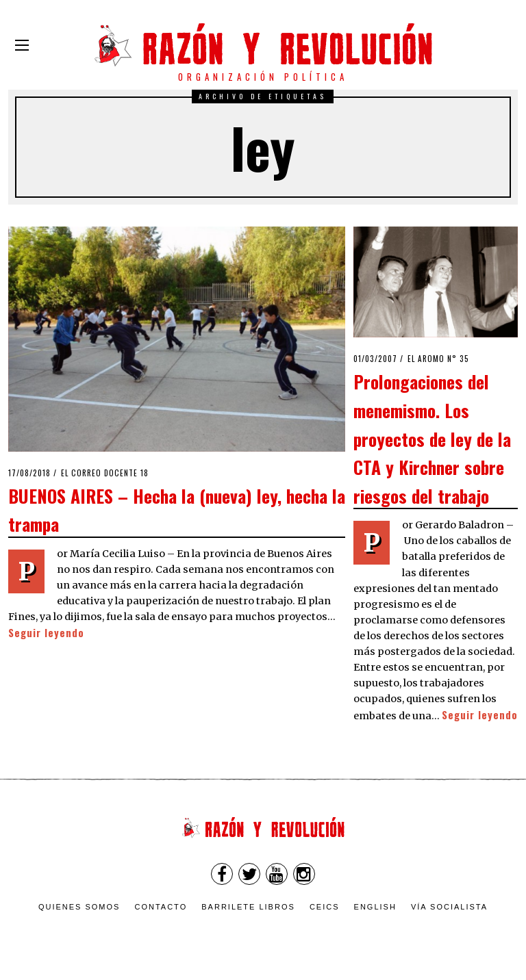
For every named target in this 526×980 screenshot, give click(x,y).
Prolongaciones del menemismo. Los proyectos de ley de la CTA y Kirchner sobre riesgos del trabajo (432, 438)
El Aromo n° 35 (438, 359)
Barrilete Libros (248, 907)
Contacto (161, 907)
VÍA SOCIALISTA (449, 907)
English (375, 907)
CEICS (325, 907)
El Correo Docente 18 (105, 473)
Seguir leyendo (46, 633)
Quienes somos (79, 907)
